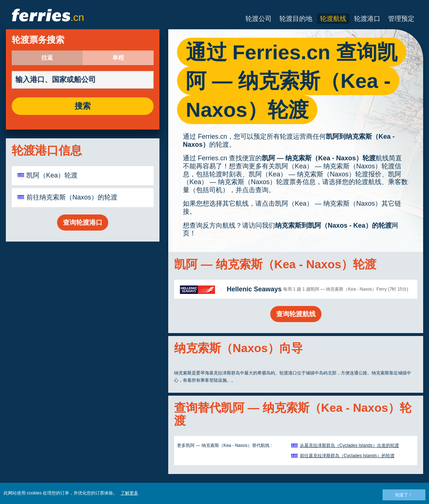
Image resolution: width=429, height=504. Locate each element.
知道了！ (404, 495)
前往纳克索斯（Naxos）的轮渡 (72, 197)
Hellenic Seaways (254, 289)
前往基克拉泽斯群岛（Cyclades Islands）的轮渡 (347, 456)
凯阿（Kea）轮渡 (52, 175)
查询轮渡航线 (296, 314)
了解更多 (129, 493)
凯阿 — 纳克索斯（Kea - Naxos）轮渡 (319, 158)
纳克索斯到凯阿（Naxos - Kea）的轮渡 (333, 225)
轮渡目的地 (296, 19)
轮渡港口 (367, 19)
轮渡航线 (333, 19)
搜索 (83, 106)
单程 (118, 58)
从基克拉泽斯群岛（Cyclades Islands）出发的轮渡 (349, 445)
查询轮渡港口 (83, 223)
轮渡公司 (259, 19)
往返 (47, 58)
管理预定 (401, 19)
